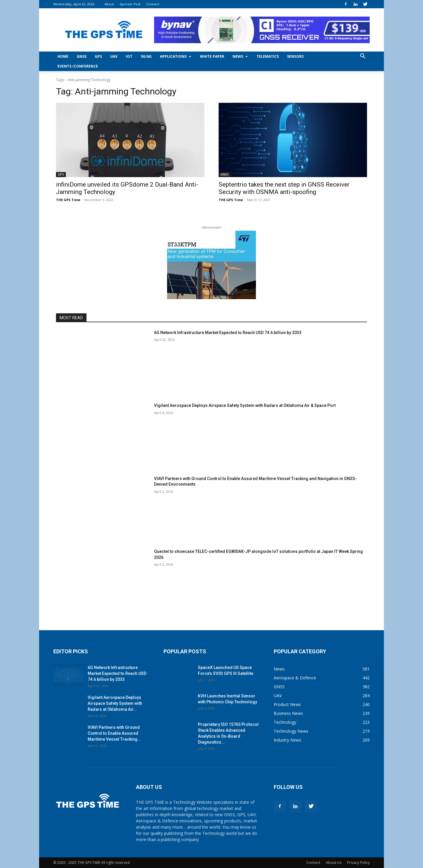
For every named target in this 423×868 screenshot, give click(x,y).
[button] (363, 57)
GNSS (82, 56)
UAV (114, 56)
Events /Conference (78, 66)
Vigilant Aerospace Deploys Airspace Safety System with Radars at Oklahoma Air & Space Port (245, 405)
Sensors (295, 56)
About (109, 4)
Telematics (268, 56)
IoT (129, 56)
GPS (98, 56)
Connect (153, 4)
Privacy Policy (358, 863)
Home (63, 56)
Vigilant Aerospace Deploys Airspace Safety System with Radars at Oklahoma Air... (115, 703)
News (240, 56)
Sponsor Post (130, 4)
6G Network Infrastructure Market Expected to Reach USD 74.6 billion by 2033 (228, 333)
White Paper (212, 56)
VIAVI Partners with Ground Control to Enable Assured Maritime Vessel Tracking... (114, 733)
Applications (176, 56)
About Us (334, 863)
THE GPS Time (68, 200)
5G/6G (146, 56)
